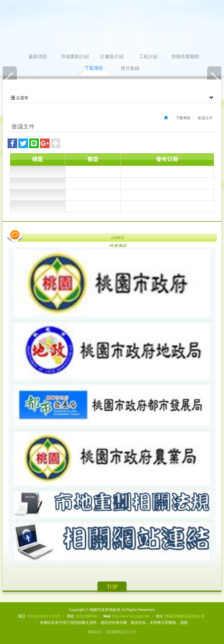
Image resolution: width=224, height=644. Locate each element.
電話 (22, 616)
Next (214, 79)
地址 (160, 616)
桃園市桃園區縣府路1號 (185, 616)
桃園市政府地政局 (112, 26)
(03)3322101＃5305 (44, 616)
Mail (107, 616)
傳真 (71, 616)
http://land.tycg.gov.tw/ (131, 616)
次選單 (112, 98)
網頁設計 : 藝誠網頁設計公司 (112, 632)
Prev (10, 79)
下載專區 (183, 118)
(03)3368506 (87, 616)
